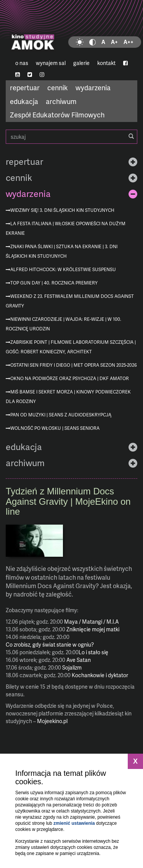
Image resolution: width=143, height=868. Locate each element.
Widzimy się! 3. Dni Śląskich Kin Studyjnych (62, 210)
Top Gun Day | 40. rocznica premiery (54, 283)
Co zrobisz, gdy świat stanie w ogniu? (50, 644)
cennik (58, 87)
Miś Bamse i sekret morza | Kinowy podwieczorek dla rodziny (68, 397)
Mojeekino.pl (52, 721)
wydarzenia (93, 87)
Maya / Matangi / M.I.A (92, 622)
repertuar (25, 87)
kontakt (106, 63)
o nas (22, 63)
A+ (114, 42)
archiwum (61, 101)
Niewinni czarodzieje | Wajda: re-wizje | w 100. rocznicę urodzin (63, 324)
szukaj (71, 137)
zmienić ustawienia (74, 823)
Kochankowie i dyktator (100, 675)
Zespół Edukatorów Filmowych (57, 115)
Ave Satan (79, 660)
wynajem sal (51, 63)
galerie (81, 63)
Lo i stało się (93, 652)
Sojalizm (72, 667)
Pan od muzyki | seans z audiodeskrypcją (61, 415)
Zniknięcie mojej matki (93, 629)
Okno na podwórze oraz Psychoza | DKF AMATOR (70, 378)
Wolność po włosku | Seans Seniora (55, 428)
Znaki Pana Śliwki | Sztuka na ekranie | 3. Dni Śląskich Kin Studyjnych (62, 251)
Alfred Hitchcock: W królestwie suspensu (63, 269)
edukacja (24, 101)
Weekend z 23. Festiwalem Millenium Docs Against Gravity (70, 301)
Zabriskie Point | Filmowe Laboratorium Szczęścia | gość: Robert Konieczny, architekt (71, 347)
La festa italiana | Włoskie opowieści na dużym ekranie (66, 228)
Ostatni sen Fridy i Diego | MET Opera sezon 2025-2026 (74, 365)
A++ (129, 42)
